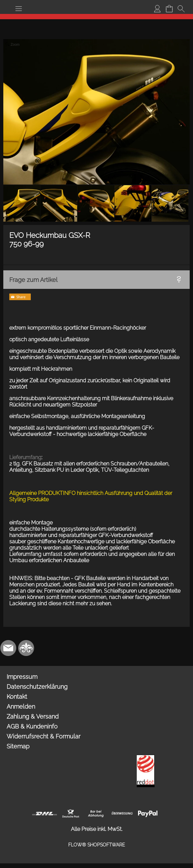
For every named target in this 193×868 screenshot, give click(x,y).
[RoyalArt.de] (26, 648)
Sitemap (18, 746)
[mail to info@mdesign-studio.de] (8, 648)
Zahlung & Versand (33, 716)
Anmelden (21, 706)
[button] (19, 9)
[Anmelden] (157, 9)
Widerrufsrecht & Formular (44, 736)
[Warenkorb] (169, 9)
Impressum (22, 677)
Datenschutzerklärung (37, 687)
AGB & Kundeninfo (32, 726)
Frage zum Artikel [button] (33, 280)
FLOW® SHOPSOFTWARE (97, 845)
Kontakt (17, 697)
